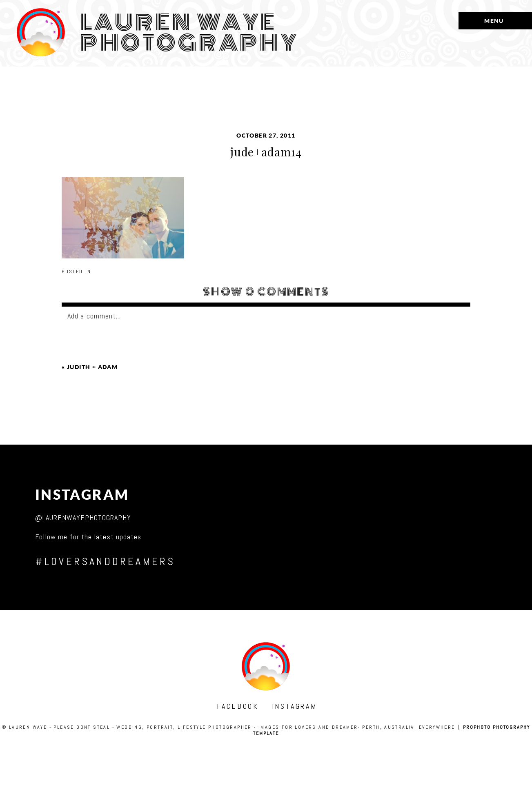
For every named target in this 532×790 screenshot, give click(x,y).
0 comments (266, 292)
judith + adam (92, 367)
